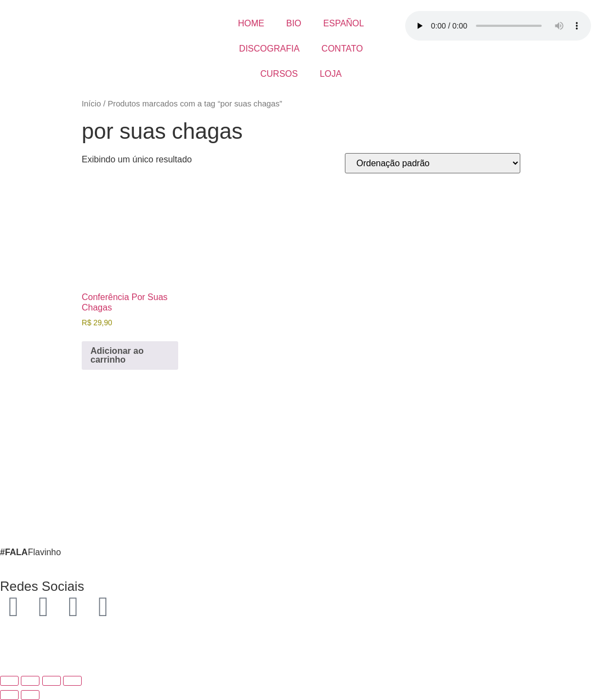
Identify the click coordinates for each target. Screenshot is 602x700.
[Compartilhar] (52, 681)
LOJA (331, 74)
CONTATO (342, 49)
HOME (251, 23)
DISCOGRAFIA (269, 49)
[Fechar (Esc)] (72, 681)
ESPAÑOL (344, 23)
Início (91, 104)
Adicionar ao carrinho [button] (117, 355)
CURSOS (279, 74)
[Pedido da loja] (433, 163)
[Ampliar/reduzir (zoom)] (9, 681)
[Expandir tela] (30, 681)
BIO (294, 23)
